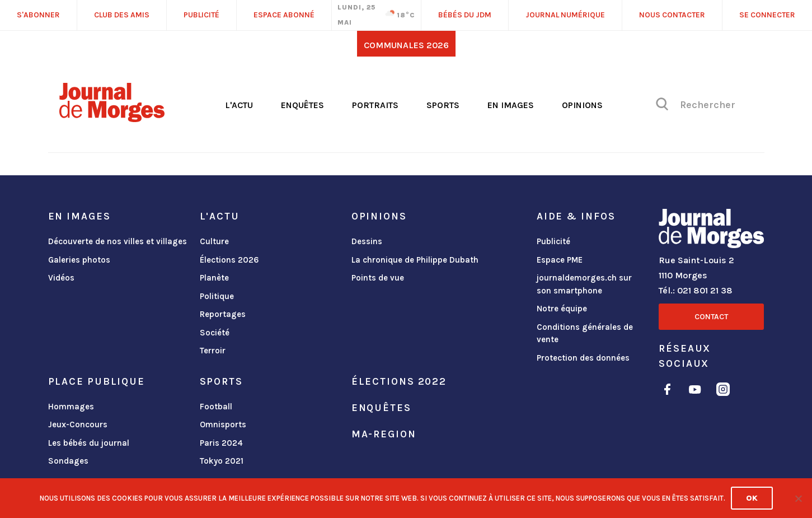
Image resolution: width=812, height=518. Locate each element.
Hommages (71, 407)
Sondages (68, 461)
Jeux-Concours (78, 424)
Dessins (367, 241)
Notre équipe (562, 309)
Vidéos (61, 278)
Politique (217, 296)
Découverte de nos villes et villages (118, 241)
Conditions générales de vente (585, 333)
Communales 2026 (406, 45)
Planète (214, 278)
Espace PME (560, 260)
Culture (214, 241)
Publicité (553, 241)
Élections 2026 (229, 260)
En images (511, 105)
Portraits (375, 105)
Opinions (582, 105)
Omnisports (223, 424)
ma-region (384, 434)
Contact (711, 317)
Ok (752, 498)
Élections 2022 (399, 381)
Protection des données (583, 358)
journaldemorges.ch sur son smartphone (584, 284)
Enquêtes (302, 105)
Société (215, 333)
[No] (798, 498)
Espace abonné (284, 15)
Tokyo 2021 (222, 461)
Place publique (97, 381)
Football (216, 407)
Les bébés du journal (89, 443)
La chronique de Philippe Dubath (415, 260)
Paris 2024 (221, 443)
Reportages (223, 314)
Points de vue (378, 278)
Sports (443, 105)
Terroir (213, 351)
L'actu (239, 105)
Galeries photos (79, 260)
